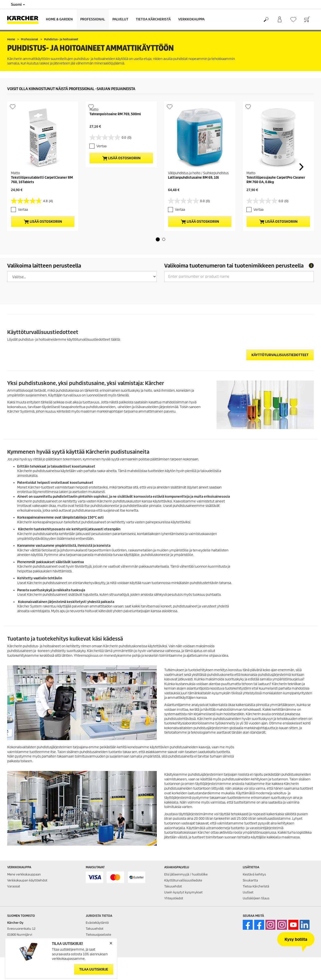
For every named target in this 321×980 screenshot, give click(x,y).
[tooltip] (311, 266)
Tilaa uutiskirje (94, 969)
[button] (158, 239)
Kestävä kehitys (254, 874)
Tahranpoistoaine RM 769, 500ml (115, 114)
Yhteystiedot (174, 898)
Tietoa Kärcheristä (153, 19)
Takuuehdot (173, 886)
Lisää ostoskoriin (43, 222)
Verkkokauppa (191, 19)
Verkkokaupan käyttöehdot (27, 880)
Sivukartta (250, 880)
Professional (93, 19)
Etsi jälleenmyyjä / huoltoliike (186, 874)
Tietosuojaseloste (98, 935)
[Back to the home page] (25, 20)
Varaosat (14, 886)
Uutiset (248, 892)
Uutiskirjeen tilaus (256, 898)
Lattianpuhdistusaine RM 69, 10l (193, 178)
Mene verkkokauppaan (24, 874)
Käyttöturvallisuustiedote (183, 880)
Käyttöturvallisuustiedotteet (280, 355)
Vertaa (23, 210)
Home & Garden (59, 19)
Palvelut (120, 19)
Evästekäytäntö (97, 923)
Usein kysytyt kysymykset (183, 892)
